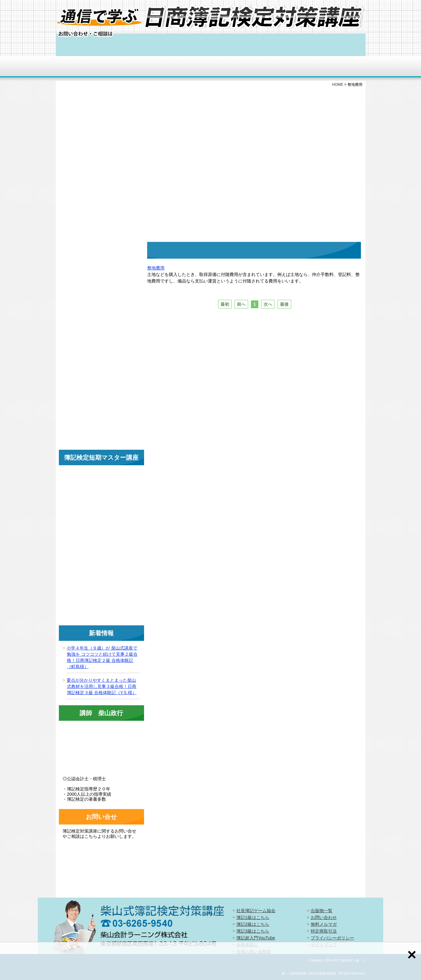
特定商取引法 (324, 931)
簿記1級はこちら (253, 917)
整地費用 (156, 268)
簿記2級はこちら (253, 924)
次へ (268, 304)
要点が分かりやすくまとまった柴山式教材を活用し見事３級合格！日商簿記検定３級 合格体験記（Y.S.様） (101, 686)
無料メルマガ (324, 924)
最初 (225, 304)
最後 (284, 304)
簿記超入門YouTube (256, 938)
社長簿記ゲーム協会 (256, 911)
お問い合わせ (324, 917)
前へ (241, 304)
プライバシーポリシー (332, 938)
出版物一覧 (322, 911)
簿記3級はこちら (253, 931)
